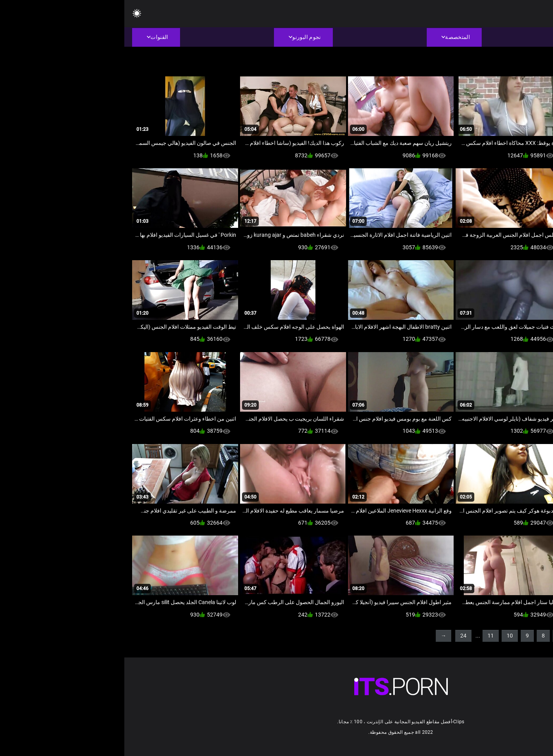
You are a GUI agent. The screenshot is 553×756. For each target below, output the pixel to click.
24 (339, 636)
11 (366, 636)
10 (385, 636)
